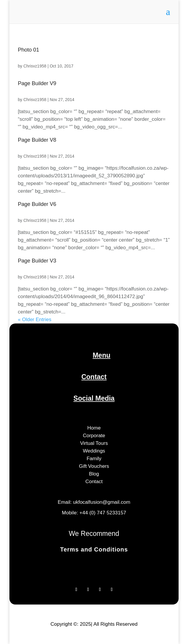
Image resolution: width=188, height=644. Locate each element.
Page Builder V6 (37, 204)
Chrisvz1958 (35, 66)
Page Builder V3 (37, 261)
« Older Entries (35, 319)
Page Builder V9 (37, 83)
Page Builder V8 (37, 140)
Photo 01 (29, 50)
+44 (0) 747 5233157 (103, 513)
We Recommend (94, 534)
